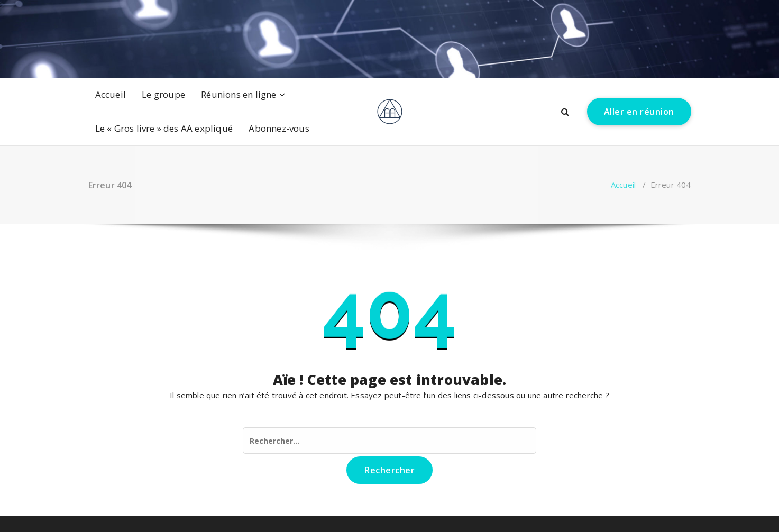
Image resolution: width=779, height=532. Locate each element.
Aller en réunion (639, 112)
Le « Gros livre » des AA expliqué (164, 128)
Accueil (111, 94)
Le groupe (163, 94)
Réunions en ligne (239, 94)
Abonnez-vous (279, 128)
